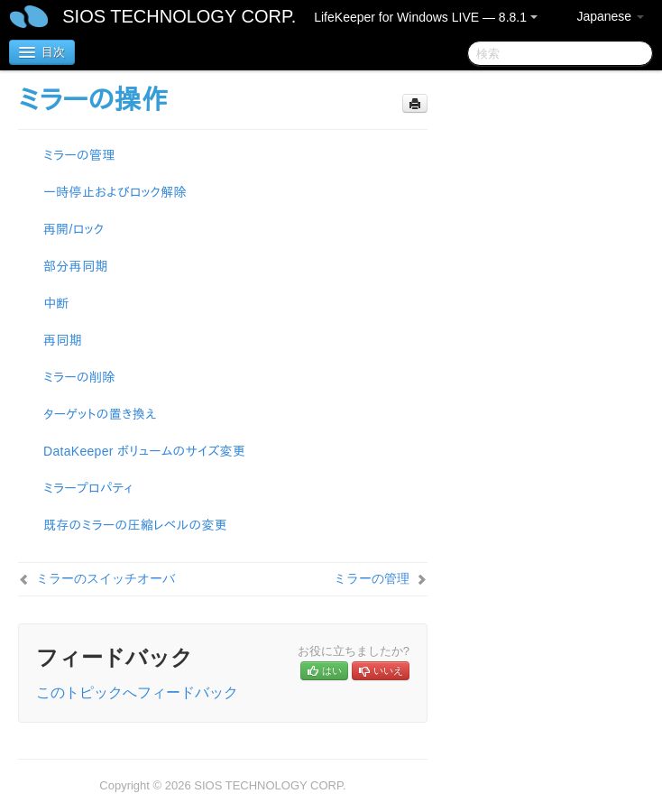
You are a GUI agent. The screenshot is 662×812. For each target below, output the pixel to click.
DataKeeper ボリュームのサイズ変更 (144, 451)
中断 (56, 303)
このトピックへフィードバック (137, 692)
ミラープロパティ (88, 488)
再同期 (63, 340)
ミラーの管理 (79, 155)
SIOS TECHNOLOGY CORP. (179, 16)
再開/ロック (74, 229)
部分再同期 (76, 266)
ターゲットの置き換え (100, 414)
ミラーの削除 (79, 377)
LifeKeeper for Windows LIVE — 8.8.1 (426, 17)
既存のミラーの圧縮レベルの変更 (135, 525)
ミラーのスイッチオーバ (106, 578)
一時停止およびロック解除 (115, 192)
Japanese (610, 16)
